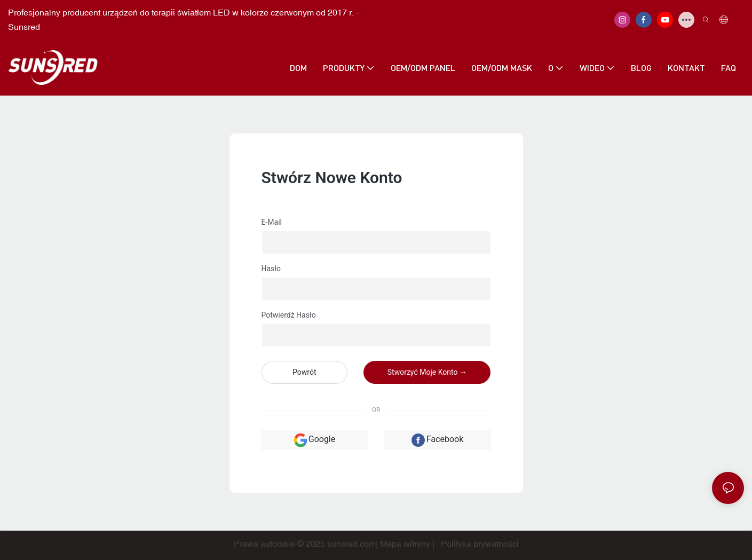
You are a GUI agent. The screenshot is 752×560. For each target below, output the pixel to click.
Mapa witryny (405, 543)
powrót (304, 372)
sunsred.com (351, 543)
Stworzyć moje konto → (427, 372)
